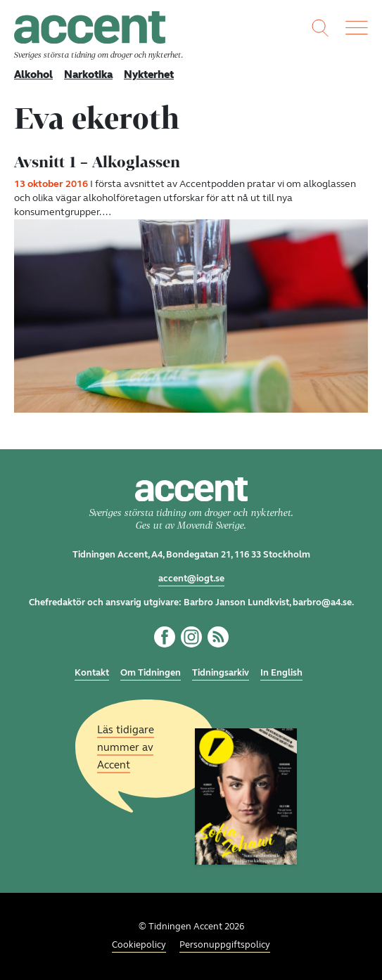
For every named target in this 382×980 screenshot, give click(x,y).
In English (281, 673)
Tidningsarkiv (221, 673)
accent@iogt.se (191, 579)
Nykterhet (149, 75)
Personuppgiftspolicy (225, 945)
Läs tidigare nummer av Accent (126, 747)
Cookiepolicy (139, 945)
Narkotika (88, 75)
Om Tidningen (151, 673)
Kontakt (92, 673)
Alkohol (33, 75)
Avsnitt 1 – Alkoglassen (97, 162)
